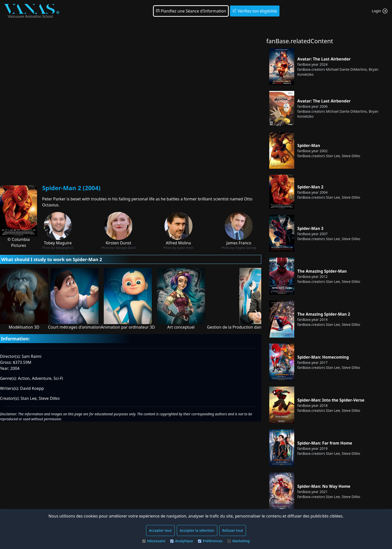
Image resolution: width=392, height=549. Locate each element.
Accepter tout (160, 530)
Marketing (238, 541)
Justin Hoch (185, 248)
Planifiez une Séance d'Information (191, 11)
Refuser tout (233, 530)
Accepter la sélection (197, 530)
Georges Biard (125, 248)
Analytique (182, 541)
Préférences (210, 541)
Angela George (246, 248)
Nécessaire (154, 541)
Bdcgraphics (65, 248)
